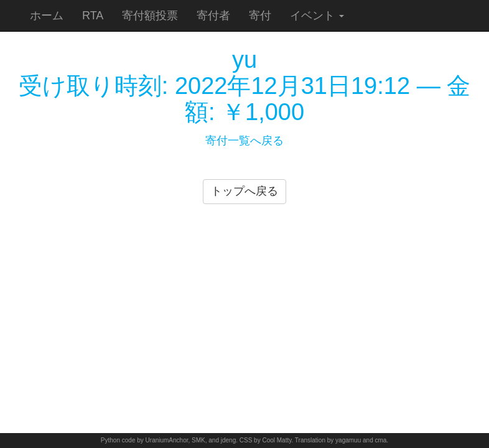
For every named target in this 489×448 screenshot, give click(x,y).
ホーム (47, 16)
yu (244, 60)
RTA (93, 16)
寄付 (260, 16)
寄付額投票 (150, 16)
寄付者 (213, 16)
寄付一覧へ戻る (244, 141)
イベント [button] (317, 16)
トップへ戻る (244, 191)
